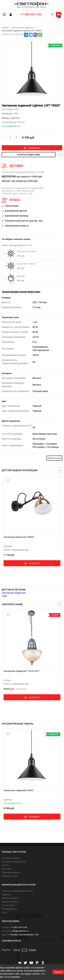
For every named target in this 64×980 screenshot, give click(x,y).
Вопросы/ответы (10, 902)
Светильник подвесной (13, 593)
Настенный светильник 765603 (19, 537)
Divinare (7, 680)
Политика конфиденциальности (17, 891)
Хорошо (58, 972)
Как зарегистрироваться (14, 862)
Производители (9, 909)
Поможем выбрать (11, 872)
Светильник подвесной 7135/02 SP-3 (22, 671)
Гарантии (6, 894)
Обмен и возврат (10, 898)
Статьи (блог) (8, 905)
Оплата (5, 865)
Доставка (6, 869)
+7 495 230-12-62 (31, 14)
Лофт (4, 596)
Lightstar (15, 118)
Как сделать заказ (11, 858)
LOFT (16, 114)
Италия (21, 122)
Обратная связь (10, 876)
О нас (4, 912)
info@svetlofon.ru (20, 931)
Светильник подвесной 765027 (19, 790)
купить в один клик (29, 155)
